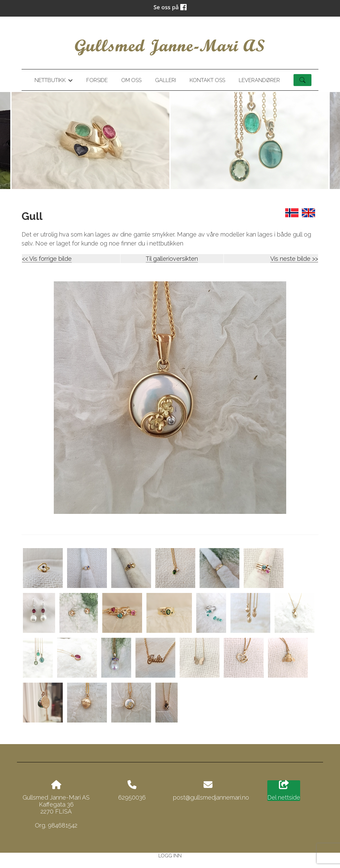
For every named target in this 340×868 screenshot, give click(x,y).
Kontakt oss (207, 80)
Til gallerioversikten (172, 259)
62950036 (132, 797)
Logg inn (170, 856)
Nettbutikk (53, 81)
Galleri (166, 80)
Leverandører (259, 80)
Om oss (131, 80)
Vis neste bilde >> (294, 259)
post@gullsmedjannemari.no (211, 797)
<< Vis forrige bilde (47, 259)
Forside (97, 80)
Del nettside (284, 791)
